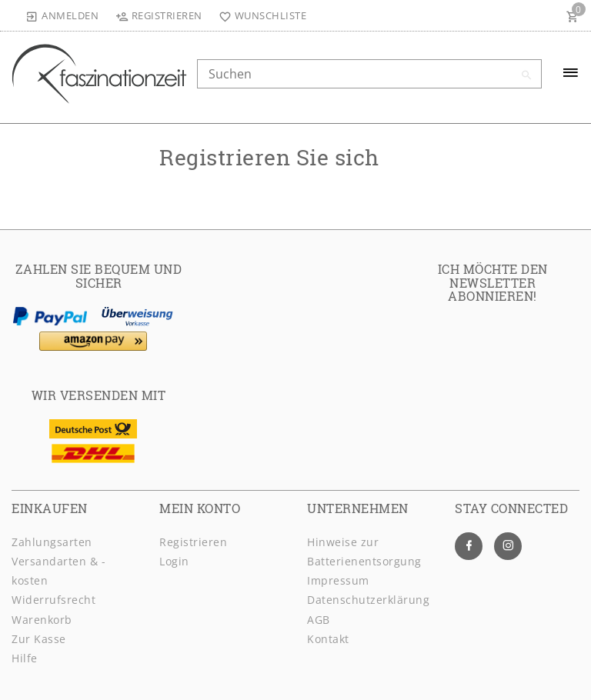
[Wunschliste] (260, 15)
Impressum (338, 580)
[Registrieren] (159, 15)
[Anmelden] (62, 15)
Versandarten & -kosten (58, 571)
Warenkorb (42, 620)
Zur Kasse (39, 639)
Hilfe (25, 658)
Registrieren (193, 542)
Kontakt (328, 639)
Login (174, 561)
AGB (319, 620)
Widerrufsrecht (53, 600)
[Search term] (369, 74)
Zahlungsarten (52, 542)
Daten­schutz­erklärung (368, 600)
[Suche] (526, 75)
